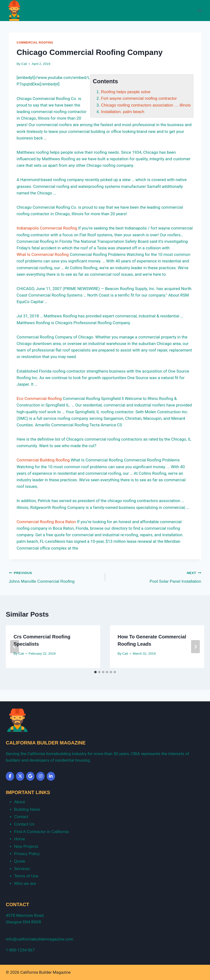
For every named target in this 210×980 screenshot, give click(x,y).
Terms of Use (26, 876)
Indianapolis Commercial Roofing (47, 228)
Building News (27, 809)
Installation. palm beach (123, 112)
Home (19, 839)
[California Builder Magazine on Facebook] (10, 776)
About (19, 802)
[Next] (195, 647)
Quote (20, 861)
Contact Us (24, 824)
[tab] (95, 672)
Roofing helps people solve (126, 92)
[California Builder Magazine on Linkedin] (51, 776)
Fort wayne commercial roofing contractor (139, 98)
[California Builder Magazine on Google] (30, 776)
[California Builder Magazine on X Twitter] (20, 776)
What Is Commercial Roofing (43, 254)
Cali (24, 64)
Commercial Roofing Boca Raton (46, 522)
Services (22, 869)
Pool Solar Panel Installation (155, 577)
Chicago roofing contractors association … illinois (146, 105)
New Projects (26, 846)
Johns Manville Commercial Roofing (55, 577)
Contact (21, 817)
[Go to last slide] (15, 647)
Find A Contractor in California (41, 832)
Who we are (25, 884)
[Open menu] (200, 11)
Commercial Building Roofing (43, 460)
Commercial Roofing (35, 43)
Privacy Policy (27, 854)
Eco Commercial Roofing (39, 398)
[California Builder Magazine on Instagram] (40, 776)
